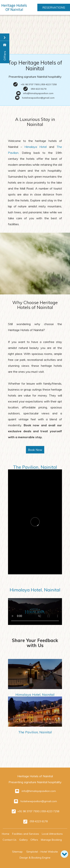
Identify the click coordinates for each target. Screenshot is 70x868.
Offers (34, 840)
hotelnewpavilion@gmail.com (39, 801)
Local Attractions (52, 834)
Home (6, 834)
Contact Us (10, 840)
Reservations (54, 7)
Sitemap (17, 852)
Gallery (23, 840)
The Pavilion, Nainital (35, 467)
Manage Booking (51, 840)
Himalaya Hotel (36, 147)
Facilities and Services (26, 834)
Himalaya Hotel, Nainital (35, 590)
